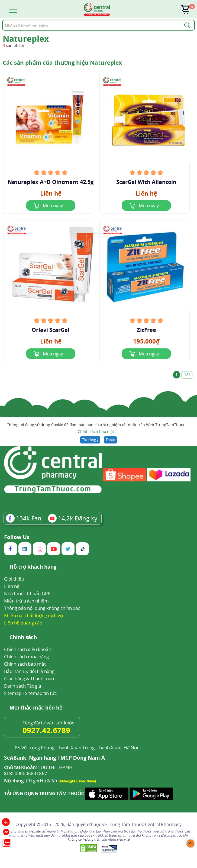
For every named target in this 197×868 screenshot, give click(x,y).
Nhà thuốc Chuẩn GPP (27, 593)
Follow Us (17, 537)
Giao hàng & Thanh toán (29, 678)
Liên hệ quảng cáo (23, 623)
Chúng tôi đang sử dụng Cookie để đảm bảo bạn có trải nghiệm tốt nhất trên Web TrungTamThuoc (96, 428)
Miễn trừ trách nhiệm (26, 601)
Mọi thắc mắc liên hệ (36, 708)
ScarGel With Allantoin (146, 182)
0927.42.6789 (46, 730)
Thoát (110, 440)
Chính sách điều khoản (28, 649)
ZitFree (146, 330)
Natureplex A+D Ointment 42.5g (51, 182)
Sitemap (13, 693)
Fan (24, 518)
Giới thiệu (14, 579)
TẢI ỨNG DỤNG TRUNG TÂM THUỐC (44, 793)
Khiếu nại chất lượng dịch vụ (34, 615)
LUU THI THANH (38, 767)
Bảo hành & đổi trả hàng (29, 671)
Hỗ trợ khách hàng (33, 567)
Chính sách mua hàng (26, 657)
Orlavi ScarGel (51, 330)
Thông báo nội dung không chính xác (42, 608)
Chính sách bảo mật (96, 431)
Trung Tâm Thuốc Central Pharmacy (145, 824)
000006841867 (26, 773)
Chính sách (23, 638)
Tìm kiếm (2, 20)
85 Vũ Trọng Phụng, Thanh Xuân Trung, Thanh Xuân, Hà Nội (76, 748)
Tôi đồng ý (90, 440)
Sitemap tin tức (41, 693)
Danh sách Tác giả (23, 686)
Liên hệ (12, 586)
